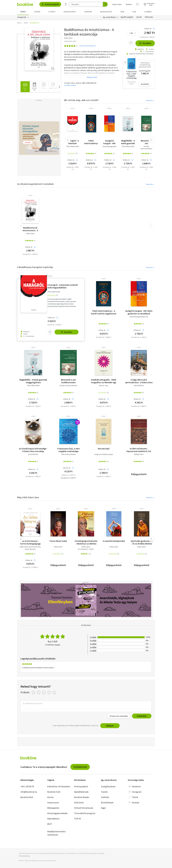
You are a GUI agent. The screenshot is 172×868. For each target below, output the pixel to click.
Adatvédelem (53, 819)
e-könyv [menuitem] (52, 12)
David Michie (139, 386)
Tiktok (133, 797)
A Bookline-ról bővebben (59, 786)
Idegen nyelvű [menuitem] (106, 12)
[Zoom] (53, 69)
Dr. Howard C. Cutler (86, 549)
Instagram (135, 792)
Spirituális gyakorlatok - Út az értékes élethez (142, 542)
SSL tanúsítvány (24, 856)
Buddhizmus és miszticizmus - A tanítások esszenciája (30, 229)
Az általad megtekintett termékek (35, 184)
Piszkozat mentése (119, 716)
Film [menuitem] (134, 12)
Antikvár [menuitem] (88, 12)
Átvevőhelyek (107, 803)
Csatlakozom (80, 767)
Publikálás (142, 716)
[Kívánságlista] (137, 4)
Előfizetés (149, 17)
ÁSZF (50, 824)
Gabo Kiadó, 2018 (70, 41)
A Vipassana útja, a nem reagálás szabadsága (68, 450)
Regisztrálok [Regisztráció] (117, 4)
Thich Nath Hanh (72, 146)
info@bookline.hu (29, 792)
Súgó (103, 808)
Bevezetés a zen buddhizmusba (146, 142)
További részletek (70, 85)
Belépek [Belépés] (129, 4)
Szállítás (105, 797)
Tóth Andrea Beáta (68, 454)
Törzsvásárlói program (85, 813)
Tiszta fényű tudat (58, 541)
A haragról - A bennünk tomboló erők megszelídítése (72, 142)
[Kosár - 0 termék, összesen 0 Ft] (149, 4)
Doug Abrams (30, 549)
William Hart (139, 454)
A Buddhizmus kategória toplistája (35, 267)
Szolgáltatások (108, 786)
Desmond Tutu (35, 547)
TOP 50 (78, 819)
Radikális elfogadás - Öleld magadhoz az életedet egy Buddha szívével (104, 381)
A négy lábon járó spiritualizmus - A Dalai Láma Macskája (139, 381)
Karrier (51, 797)
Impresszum (53, 803)
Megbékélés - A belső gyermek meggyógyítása (128, 142)
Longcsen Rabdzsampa (104, 454)
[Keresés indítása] (105, 4)
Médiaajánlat (53, 808)
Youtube (134, 803)
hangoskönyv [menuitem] (70, 12)
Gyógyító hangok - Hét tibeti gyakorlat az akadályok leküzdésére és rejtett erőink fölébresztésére (109, 142)
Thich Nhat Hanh (128, 146)
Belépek (110, 726)
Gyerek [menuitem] (37, 12)
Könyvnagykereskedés (57, 813)
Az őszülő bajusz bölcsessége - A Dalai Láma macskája (33, 450)
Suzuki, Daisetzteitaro (146, 147)
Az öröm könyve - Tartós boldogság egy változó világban (30, 542)
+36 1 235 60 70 (27, 786)
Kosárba (145, 43)
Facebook (134, 786)
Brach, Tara (104, 386)
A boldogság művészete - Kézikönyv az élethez (86, 542)
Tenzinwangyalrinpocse (112, 146)
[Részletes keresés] (66, 4)
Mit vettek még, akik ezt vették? (81, 100)
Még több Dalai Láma (28, 497)
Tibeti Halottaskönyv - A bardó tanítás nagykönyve (91, 142)
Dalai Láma (30, 234)
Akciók (139, 17)
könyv (72, 108)
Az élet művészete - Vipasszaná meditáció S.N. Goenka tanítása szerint (139, 450)
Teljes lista (150, 100)
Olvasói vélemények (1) (87, 46)
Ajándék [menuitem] (148, 12)
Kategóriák (22, 17)
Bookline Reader (82, 797)
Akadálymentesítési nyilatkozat (56, 833)
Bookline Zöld (54, 792)
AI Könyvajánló (50, 4)
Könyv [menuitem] (23, 12)
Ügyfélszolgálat (127, 17)
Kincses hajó (104, 449)
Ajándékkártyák (81, 792)
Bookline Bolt (27, 797)
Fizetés (104, 792)
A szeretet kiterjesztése (114, 541)
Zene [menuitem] (122, 12)
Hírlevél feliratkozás (84, 808)
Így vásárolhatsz (110, 17)
